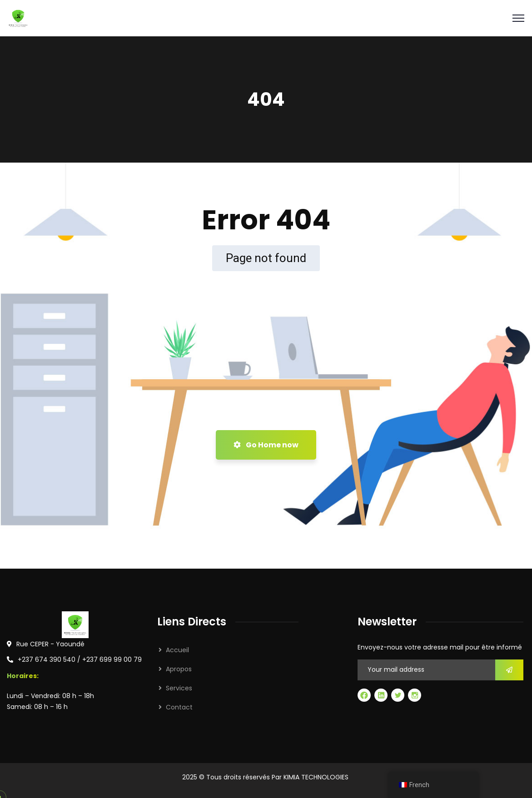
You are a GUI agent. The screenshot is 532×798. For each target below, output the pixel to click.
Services (179, 688)
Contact (179, 707)
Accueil (177, 650)
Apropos (179, 669)
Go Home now (266, 445)
